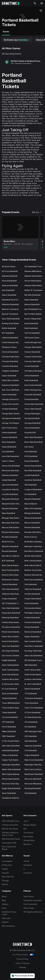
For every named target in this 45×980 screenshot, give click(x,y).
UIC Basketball (30, 727)
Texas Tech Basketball (34, 708)
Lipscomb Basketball (10, 485)
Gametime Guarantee (33, 900)
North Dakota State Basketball (35, 565)
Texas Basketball (31, 703)
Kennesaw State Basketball (12, 470)
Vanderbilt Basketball (10, 750)
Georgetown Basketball (11, 418)
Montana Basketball (32, 527)
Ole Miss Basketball (32, 594)
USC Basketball (31, 736)
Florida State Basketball (34, 404)
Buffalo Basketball (9, 328)
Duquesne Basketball (10, 385)
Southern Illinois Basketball (12, 679)
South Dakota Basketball (12, 675)
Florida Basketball (31, 399)
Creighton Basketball (10, 371)
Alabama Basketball (10, 276)
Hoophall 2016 (30, 433)
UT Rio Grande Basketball (12, 741)
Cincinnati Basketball (10, 352)
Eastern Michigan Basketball (35, 390)
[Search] (35, 3)
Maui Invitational (31, 504)
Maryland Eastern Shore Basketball (12, 504)
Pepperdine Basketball (11, 613)
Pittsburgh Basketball (10, 618)
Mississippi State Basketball (12, 523)
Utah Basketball (31, 741)
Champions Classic (9, 347)
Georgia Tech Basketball (12, 423)
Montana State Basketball (12, 532)
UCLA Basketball (31, 722)
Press (4, 908)
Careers (5, 904)
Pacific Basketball (31, 603)
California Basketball (10, 338)
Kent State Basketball (33, 470)
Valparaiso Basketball (33, 746)
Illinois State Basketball (33, 442)
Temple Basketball (9, 698)
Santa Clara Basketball (33, 656)
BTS (25, 829)
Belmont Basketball (32, 304)
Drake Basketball (31, 380)
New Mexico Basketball (34, 551)
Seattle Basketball (9, 660)
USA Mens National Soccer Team (10, 834)
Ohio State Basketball (10, 589)
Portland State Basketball (12, 622)
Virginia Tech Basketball (11, 760)
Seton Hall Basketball (10, 665)
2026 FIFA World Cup (11, 821)
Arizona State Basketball (34, 281)
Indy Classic (29, 447)
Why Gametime (8, 926)
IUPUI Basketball (31, 456)
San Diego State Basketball (35, 651)
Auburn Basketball (9, 295)
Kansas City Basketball (11, 466)
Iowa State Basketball (10, 456)
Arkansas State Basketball (35, 285)
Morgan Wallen (30, 825)
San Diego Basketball (10, 651)
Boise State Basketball (11, 319)
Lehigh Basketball (9, 480)
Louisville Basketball (10, 494)
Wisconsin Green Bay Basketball (12, 784)
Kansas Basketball (32, 461)
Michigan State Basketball (12, 518)
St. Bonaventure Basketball (12, 684)
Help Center (28, 896)
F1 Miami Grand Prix (10, 825)
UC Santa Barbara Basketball (35, 717)
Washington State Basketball (35, 765)
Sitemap (22, 967)
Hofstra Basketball (9, 433)
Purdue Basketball (32, 627)
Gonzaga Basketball (32, 423)
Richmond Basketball (33, 632)
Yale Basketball (30, 793)
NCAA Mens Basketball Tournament (35, 542)
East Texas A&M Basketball (12, 390)
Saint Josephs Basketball (34, 641)
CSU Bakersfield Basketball (35, 371)
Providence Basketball (11, 627)
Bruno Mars (28, 837)
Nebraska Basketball (10, 546)
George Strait (29, 840)
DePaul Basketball (32, 376)
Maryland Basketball (32, 499)
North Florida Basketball (11, 570)
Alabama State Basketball (34, 276)
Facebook (28, 873)
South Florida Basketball (34, 675)
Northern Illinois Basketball (12, 575)
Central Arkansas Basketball (12, 342)
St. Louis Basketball (9, 689)
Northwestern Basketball (12, 580)
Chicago (5, 881)
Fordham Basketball (10, 409)
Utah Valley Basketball (11, 746)
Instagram (28, 865)
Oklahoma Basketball (33, 589)
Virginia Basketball (32, 755)
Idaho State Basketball (33, 437)
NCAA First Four (8, 542)
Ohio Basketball (31, 584)
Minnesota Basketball (33, 518)
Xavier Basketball (9, 793)
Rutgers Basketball (32, 637)
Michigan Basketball (32, 513)
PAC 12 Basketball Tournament (12, 603)
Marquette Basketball (10, 499)
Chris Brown (29, 833)
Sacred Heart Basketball (12, 641)
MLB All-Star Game (10, 829)
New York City (8, 877)
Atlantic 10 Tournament (33, 290)
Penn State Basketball (11, 608)
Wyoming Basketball (33, 788)
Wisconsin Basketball (33, 779)
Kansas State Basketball (34, 466)
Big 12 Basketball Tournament (35, 309)
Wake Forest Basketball (34, 760)
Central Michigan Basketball (35, 342)
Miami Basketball (8, 513)
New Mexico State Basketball (12, 556)
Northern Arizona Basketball (35, 570)
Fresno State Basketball (34, 409)
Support (5, 922)
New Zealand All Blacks (9, 848)
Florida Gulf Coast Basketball (12, 404)
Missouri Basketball (32, 523)
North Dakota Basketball (11, 565)
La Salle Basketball (32, 475)
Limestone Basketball (33, 480)
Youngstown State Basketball (12, 798)
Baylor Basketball (31, 300)
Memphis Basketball (10, 508)
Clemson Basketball (32, 352)
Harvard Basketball (32, 428)
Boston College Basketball (35, 319)
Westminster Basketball (34, 774)
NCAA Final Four (31, 537)
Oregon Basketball (9, 599)
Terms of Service (22, 963)
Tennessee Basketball (33, 698)
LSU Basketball (30, 494)
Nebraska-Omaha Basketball (35, 546)
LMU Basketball (31, 485)
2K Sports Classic (9, 266)
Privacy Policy (22, 959)
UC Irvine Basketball (10, 717)
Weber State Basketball (11, 769)
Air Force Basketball (10, 271)
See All (37, 212)
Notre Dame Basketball (34, 580)
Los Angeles (7, 861)
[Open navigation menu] (42, 3)
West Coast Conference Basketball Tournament (35, 769)
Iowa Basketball (31, 452)
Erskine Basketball (9, 395)
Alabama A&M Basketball (34, 271)
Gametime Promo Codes (9, 913)
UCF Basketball (8, 722)
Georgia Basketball (32, 418)
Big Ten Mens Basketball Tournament (35, 314)
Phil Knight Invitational (33, 613)
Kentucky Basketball (10, 475)
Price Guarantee (30, 904)
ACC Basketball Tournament (35, 266)
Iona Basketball (8, 452)
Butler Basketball (31, 328)
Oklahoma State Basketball (12, 594)
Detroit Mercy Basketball (12, 380)
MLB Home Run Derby (11, 839)
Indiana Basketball (9, 447)
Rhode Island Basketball (11, 632)
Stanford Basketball (32, 689)
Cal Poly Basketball (32, 333)
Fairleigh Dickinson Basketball (12, 399)
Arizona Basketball (9, 281)
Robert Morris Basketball (12, 637)
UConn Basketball (9, 727)
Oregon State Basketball (34, 599)
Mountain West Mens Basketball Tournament (35, 532)
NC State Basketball (10, 537)
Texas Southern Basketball (12, 708)
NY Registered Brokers (33, 912)
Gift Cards (6, 918)
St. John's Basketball (33, 684)
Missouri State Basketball (12, 527)
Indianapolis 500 (9, 843)
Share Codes (29, 908)
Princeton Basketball (33, 622)
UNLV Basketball (8, 736)
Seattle (5, 869)
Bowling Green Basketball (12, 323)
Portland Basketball (32, 618)
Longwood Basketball (33, 489)
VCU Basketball (31, 750)
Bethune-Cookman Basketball (12, 309)
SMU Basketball (31, 665)
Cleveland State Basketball (12, 357)
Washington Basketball (11, 765)
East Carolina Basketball (34, 385)
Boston (5, 884)
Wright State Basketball (11, 788)
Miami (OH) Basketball (33, 508)
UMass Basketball (9, 731)
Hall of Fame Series (10, 428)
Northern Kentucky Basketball (35, 575)
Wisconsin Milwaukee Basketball (35, 784)
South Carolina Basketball (12, 670)
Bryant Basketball (31, 323)
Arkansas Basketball (10, 285)
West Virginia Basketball (11, 774)
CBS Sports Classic (32, 338)
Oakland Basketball (10, 584)
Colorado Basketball (10, 361)
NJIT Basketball (8, 561)
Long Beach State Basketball (12, 489)
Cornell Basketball (32, 366)
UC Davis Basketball (32, 712)
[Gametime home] (12, 3)
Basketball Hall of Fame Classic (12, 300)
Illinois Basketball (9, 442)
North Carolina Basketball (34, 561)
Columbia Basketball (10, 366)
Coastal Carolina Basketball (35, 357)
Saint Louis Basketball (10, 646)
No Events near (17, 40)
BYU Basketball (8, 333)
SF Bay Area (7, 865)
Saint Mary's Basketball (34, 646)
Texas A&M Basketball (11, 703)
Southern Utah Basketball (34, 679)
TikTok (26, 861)
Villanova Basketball (10, 755)
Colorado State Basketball (35, 361)
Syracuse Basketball (10, 693)
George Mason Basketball (12, 414)
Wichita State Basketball (11, 779)
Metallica (27, 844)
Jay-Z (26, 821)
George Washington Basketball (35, 414)
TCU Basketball (31, 693)
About (4, 896)
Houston (5, 873)
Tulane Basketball (9, 712)
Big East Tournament (10, 314)
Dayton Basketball (9, 376)
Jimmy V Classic (8, 461)
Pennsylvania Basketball (34, 608)
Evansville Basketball (33, 395)
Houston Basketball (10, 437)
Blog (4, 900)
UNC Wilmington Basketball (35, 731)
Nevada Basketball (9, 551)
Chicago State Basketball (34, 347)
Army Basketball (8, 290)
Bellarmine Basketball (10, 304)
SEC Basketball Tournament (35, 660)
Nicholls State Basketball (34, 556)
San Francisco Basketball (12, 656)
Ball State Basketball (32, 295)
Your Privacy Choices (20, 955)
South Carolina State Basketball (35, 670)
